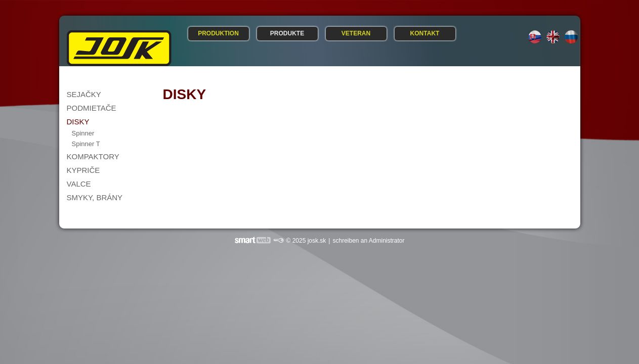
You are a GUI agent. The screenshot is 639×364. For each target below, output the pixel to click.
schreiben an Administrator (368, 241)
